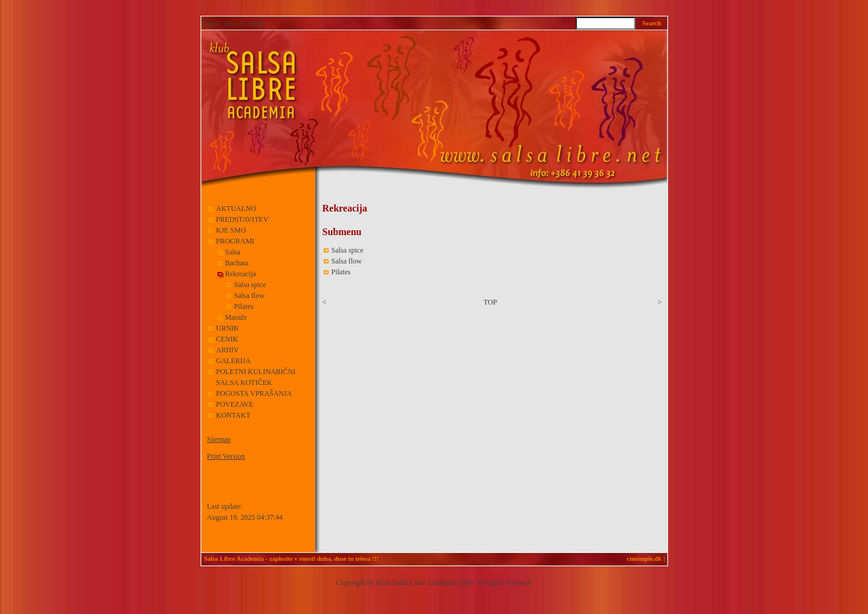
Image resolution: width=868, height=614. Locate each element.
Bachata (237, 263)
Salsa (233, 252)
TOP (490, 302)
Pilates (244, 306)
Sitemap (219, 439)
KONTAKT (233, 415)
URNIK (228, 328)
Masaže (236, 317)
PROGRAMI (236, 241)
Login (215, 490)
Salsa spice (250, 285)
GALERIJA (233, 361)
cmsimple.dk (645, 559)
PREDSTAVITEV (243, 219)
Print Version (226, 456)
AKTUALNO (236, 208)
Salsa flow (249, 296)
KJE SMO (231, 230)
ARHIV (228, 350)
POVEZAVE (235, 404)
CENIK (227, 339)
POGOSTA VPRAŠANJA (254, 393)
